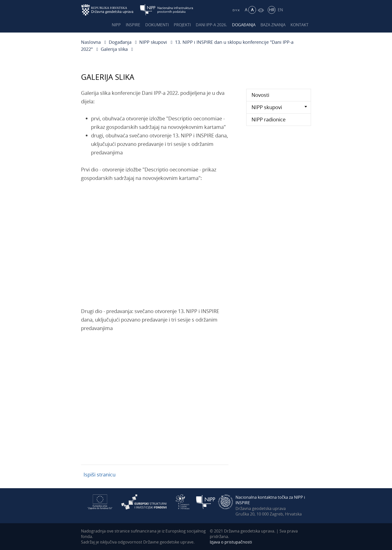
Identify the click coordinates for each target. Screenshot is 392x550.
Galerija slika (114, 49)
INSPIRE (133, 25)
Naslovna (91, 42)
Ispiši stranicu (99, 475)
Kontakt (299, 25)
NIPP (116, 25)
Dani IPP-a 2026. (211, 25)
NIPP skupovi (153, 42)
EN (280, 10)
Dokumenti (157, 25)
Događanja (244, 25)
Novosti (260, 95)
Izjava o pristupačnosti (231, 542)
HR (272, 10)
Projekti (182, 25)
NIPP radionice (268, 119)
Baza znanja (273, 25)
